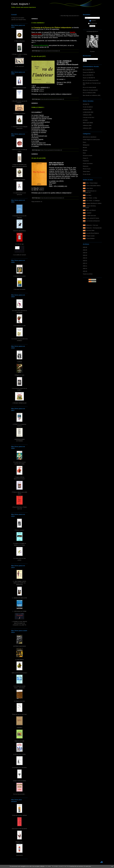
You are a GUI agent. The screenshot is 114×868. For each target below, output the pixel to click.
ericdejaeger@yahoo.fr (92, 31)
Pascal (85, 72)
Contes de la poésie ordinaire (19, 815)
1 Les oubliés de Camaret (19, 255)
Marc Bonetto (86, 83)
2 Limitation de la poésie (19, 276)
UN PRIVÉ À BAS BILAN (19, 646)
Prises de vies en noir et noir (19, 714)
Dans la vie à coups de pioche (19, 829)
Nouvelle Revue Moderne (93, 233)
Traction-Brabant (90, 238)
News (84, 153)
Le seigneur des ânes (19, 701)
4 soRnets (19, 362)
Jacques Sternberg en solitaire (94, 203)
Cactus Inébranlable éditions (93, 186)
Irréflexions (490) (87, 109)
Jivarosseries (19, 855)
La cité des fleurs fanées (19, 754)
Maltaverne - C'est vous (92, 225)
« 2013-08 (62, 16)
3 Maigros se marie (19, 375)
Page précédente (36, 202)
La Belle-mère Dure (91, 216)
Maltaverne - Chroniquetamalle (94, 228)
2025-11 (85, 266)
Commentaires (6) (60, 99)
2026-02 (85, 258)
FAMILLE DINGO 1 (38, 107)
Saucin (85, 78)
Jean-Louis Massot (91, 210)
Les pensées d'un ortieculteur (19, 767)
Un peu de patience (88, 107)
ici (35, 42)
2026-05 (85, 250)
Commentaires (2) (60, 198)
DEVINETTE (90, 70)
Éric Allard (89, 195)
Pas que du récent (87, 155)
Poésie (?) (85, 158)
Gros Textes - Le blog (92, 198)
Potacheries (86, 161)
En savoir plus (87, 866)
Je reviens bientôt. (92, 87)
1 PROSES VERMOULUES (19, 403)
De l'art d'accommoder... (19, 794)
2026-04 (85, 253)
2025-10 (85, 268)
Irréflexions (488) (87, 125)
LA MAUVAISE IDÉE (88, 112)
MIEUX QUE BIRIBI (88, 123)
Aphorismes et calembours (90, 137)
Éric (84, 70)
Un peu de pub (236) (39, 158)
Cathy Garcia (89, 188)
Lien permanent (47, 51)
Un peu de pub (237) (39, 56)
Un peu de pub (87, 174)
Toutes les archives (88, 274)
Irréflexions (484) (91, 93)
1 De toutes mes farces (19, 289)
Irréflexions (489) (87, 115)
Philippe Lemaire (90, 236)
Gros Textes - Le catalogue (93, 201)
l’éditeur (41, 91)
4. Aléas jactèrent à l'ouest (19, 88)
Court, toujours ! (20, 4)
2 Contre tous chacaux (19, 179)
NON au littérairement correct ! (19, 673)
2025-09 (85, 271)
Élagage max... (19, 842)
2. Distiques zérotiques (19, 113)
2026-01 (85, 261)
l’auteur (42, 89)
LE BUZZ (85, 120)
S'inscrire (93, 21)
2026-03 (85, 255)
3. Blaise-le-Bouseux (19, 41)
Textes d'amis (86, 171)
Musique (85, 150)
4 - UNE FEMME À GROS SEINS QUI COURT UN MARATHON (19, 583)
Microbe (85, 147)
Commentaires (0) (56, 51)
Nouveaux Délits (90, 230)
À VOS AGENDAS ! (38, 23)
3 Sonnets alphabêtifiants (19, 231)
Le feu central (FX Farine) (93, 218)
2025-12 (85, 263)
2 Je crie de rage (19, 244)
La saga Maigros (19, 659)
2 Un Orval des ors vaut (19, 325)
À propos (92, 51)
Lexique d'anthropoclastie (19, 781)
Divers (84, 142)
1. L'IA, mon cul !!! (19, 66)
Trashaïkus (19, 728)
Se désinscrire (93, 23)
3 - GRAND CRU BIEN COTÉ (19, 598)
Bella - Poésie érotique (92, 183)
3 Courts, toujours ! (19, 530)
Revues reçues (87, 169)
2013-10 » (77, 16)
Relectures (86, 166)
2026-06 (85, 247)
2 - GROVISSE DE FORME (19, 611)
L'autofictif (89, 213)
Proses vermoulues (88, 163)
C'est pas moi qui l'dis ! (93, 80)
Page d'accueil (70, 16)
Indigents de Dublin (19, 741)
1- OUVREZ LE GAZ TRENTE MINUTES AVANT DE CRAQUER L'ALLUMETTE (19, 623)
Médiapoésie (86, 145)
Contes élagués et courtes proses (91, 140)
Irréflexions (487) (87, 128)
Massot (85, 90)
